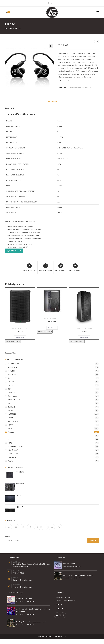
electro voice (12, 396)
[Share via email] (75, 268)
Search (8, 537)
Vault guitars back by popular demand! (78, 575)
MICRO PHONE (13, 421)
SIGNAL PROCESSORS (15, 446)
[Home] (6, 28)
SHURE (10, 443)
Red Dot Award (69, 564)
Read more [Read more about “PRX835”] (84, 337)
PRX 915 (20, 331)
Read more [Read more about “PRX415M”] (52, 328)
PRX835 (84, 331)
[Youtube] (52, 527)
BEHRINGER (12, 375)
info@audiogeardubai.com (23, 580)
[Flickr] (37, 527)
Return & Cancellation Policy (66, 601)
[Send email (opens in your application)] (55, 3)
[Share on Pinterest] (61, 268)
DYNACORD (12, 393)
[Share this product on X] (29, 268)
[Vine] (45, 527)
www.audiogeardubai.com (23, 587)
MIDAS (10, 425)
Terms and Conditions (64, 597)
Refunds (59, 604)
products (88, 87)
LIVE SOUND (24, 328)
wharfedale (12, 457)
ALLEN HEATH (13, 367)
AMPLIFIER (12, 371)
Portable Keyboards (24, 599)
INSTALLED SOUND (14, 400)
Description (52, 102)
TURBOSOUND (13, 454)
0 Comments (76, 566)
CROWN (11, 382)
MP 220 (18, 28)
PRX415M (52, 321)
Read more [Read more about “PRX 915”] (20, 337)
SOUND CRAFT (13, 450)
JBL (19, 328)
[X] (9, 527)
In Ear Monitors (72, 87)
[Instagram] (52, 3)
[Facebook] (49, 3)
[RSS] (59, 527)
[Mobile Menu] (98, 12)
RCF (9, 439)
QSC (9, 436)
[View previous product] (93, 41)
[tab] (52, 102)
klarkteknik (12, 407)
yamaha (10, 461)
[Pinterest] (30, 527)
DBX (9, 389)
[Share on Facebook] (46, 268)
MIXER (10, 428)
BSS (9, 378)
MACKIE (81, 87)
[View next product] (97, 41)
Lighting (10, 410)
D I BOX (11, 385)
